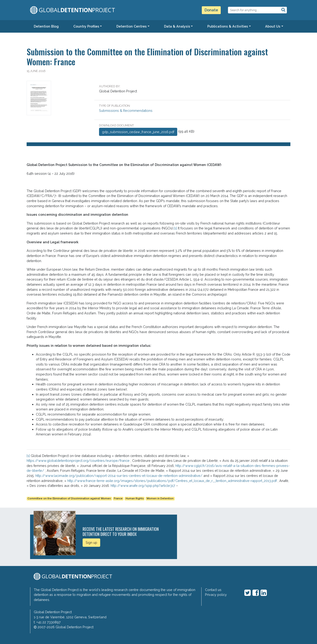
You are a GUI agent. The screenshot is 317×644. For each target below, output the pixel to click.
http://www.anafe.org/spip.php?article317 (143, 486)
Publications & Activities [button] (228, 26)
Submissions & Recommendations (126, 111)
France (118, 499)
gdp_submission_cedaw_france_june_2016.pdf (138, 132)
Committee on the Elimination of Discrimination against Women (69, 499)
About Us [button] (273, 26)
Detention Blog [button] (46, 26)
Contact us (213, 590)
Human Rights (135, 499)
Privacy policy (216, 595)
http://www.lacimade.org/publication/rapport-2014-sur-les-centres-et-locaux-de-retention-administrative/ (119, 476)
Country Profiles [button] (86, 26)
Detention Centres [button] (132, 26)
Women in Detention (160, 499)
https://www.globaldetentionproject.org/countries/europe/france (78, 461)
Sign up (91, 542)
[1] (175, 228)
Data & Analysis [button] (177, 26)
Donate (211, 10)
